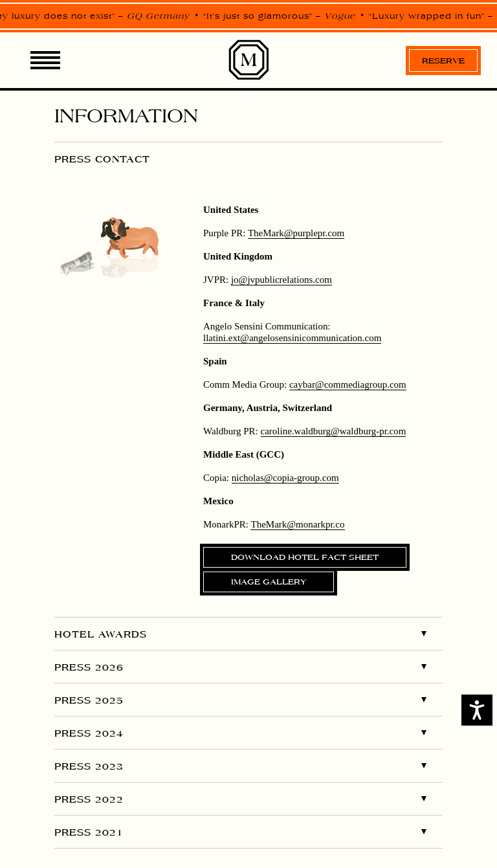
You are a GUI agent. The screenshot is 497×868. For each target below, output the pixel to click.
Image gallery (269, 582)
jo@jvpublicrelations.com (282, 280)
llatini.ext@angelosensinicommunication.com (292, 338)
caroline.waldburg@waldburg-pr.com (334, 431)
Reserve (443, 61)
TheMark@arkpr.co (297, 524)
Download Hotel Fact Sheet (305, 557)
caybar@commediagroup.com (348, 384)
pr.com (296, 233)
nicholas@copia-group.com (285, 478)
